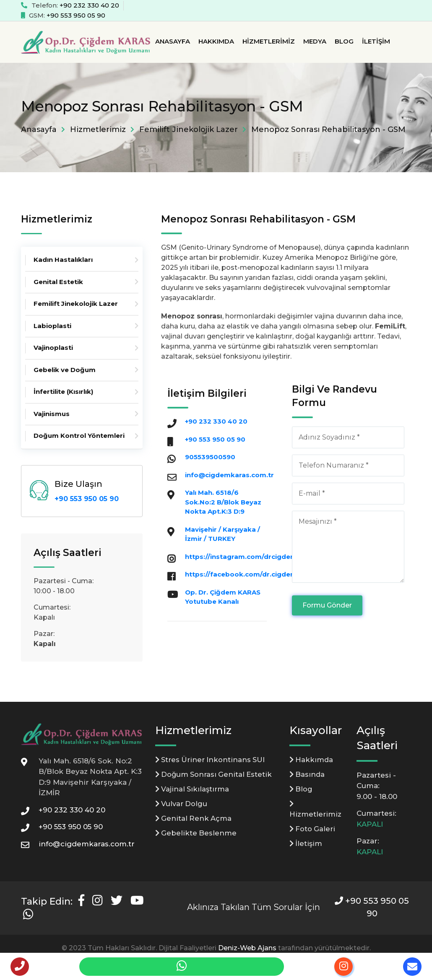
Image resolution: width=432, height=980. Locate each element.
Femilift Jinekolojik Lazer (189, 129)
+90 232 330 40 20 (89, 5)
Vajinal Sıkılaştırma (193, 789)
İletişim (376, 41)
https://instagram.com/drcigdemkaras (250, 557)
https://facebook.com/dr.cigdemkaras (250, 574)
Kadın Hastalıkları (63, 260)
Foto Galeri (313, 830)
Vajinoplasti (53, 348)
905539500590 (210, 457)
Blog (344, 41)
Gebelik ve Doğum (65, 370)
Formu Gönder (327, 605)
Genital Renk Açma (194, 819)
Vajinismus (52, 414)
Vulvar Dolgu (182, 804)
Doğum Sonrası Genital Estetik (215, 775)
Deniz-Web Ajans (247, 948)
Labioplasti (52, 326)
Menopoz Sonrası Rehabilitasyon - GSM (328, 129)
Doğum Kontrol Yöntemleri (79, 436)
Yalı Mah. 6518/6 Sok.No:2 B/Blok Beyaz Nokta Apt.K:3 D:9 (223, 502)
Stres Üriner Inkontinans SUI (212, 760)
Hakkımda (216, 41)
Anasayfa (173, 41)
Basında (308, 775)
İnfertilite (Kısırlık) (63, 392)
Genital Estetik (58, 282)
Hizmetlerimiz (269, 41)
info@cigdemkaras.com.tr (229, 475)
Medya (315, 41)
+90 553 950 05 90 (76, 15)
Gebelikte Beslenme (196, 834)
